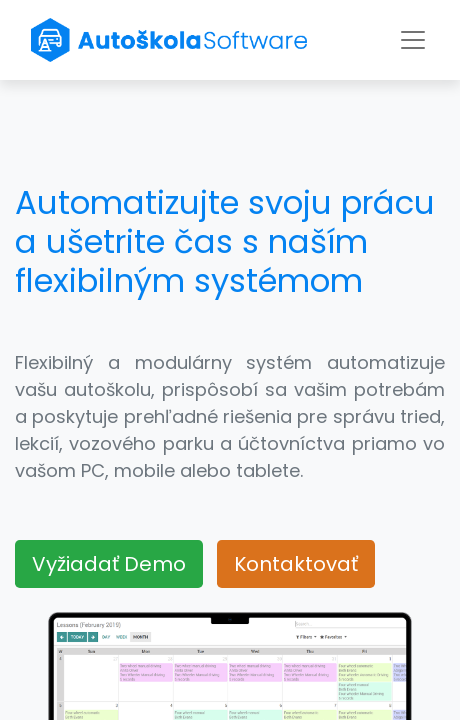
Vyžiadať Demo (109, 564)
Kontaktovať (296, 564)
